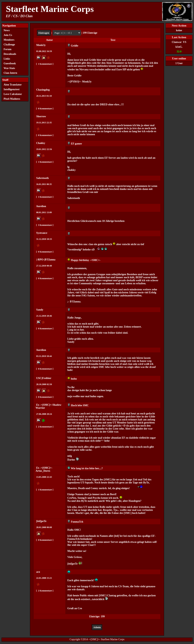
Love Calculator (13, 94)
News (7, 30)
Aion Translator (13, 85)
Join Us (8, 35)
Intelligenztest (12, 89)
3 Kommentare (45, 225)
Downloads (10, 54)
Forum (7, 49)
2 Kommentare (45, 427)
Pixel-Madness (13, 99)
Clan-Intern (10, 73)
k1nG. (179, 47)
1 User (179, 63)
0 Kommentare (45, 109)
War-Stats (9, 68)
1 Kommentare (45, 64)
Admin (97, 627)
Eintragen (44, 33)
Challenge (9, 45)
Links (7, 59)
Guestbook (10, 63)
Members (9, 40)
